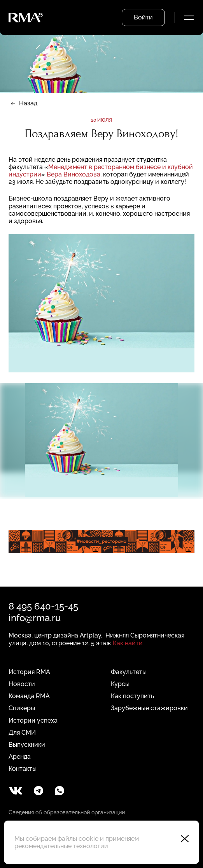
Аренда (20, 757)
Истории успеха (33, 720)
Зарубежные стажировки (149, 708)
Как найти (128, 643)
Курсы (120, 684)
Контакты (23, 769)
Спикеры (22, 708)
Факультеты (129, 672)
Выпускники (27, 745)
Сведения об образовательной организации (67, 812)
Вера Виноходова (73, 174)
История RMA (29, 672)
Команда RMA (29, 696)
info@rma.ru (35, 618)
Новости (22, 684)
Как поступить (132, 696)
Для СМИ (22, 733)
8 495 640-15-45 (43, 606)
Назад (28, 103)
